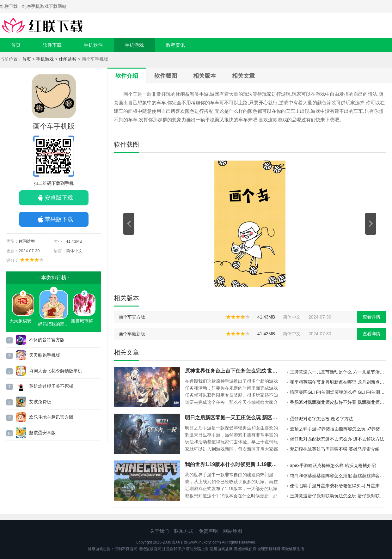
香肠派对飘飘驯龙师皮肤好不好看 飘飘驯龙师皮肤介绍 (338, 402)
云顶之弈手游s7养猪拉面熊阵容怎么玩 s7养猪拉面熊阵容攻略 (338, 429)
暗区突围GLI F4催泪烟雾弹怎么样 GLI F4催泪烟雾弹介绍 (338, 392)
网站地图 (233, 531)
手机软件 (93, 45)
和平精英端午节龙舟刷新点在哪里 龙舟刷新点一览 (338, 382)
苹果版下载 (59, 219)
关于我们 (159, 531)
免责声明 (208, 531)
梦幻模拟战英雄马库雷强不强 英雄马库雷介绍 (335, 449)
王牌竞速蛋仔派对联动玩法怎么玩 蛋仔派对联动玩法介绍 (338, 496)
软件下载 (52, 45)
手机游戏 (134, 45)
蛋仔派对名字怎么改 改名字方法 (322, 419)
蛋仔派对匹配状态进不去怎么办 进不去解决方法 (337, 439)
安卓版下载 (59, 198)
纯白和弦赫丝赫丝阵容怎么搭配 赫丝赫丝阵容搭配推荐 (338, 476)
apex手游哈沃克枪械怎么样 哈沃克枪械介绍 (333, 465)
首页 (16, 45)
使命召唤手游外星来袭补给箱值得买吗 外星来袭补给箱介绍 (338, 486)
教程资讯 (175, 45)
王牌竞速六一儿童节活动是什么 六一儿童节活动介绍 (338, 372)
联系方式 (184, 531)
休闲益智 (68, 59)
